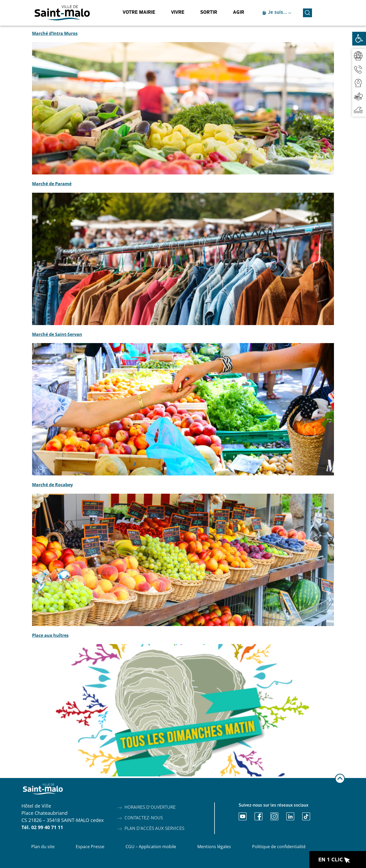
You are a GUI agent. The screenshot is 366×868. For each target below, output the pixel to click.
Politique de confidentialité (279, 847)
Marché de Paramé (52, 184)
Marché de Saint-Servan (57, 334)
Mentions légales (214, 847)
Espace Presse (90, 847)
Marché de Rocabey (52, 485)
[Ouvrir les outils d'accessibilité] (359, 39)
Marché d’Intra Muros (55, 33)
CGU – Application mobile (151, 847)
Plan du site (43, 847)
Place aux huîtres (50, 635)
